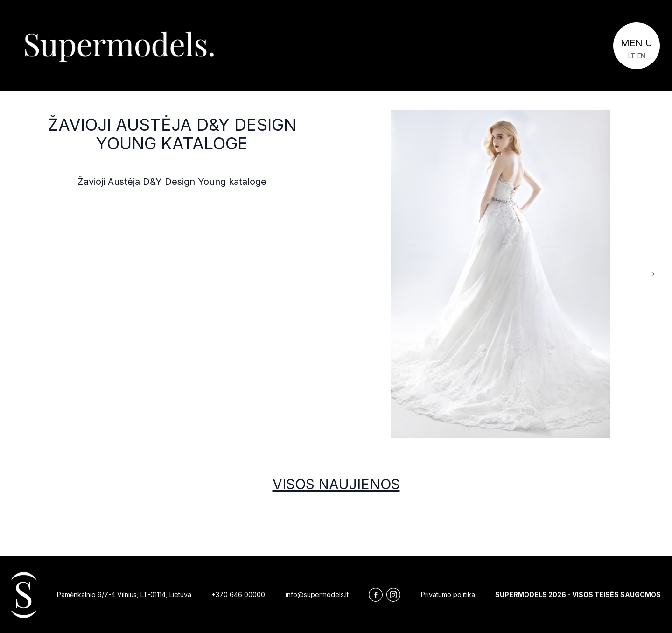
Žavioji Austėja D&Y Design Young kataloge (172, 134)
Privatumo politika (448, 594)
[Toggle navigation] (637, 46)
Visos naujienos (336, 484)
